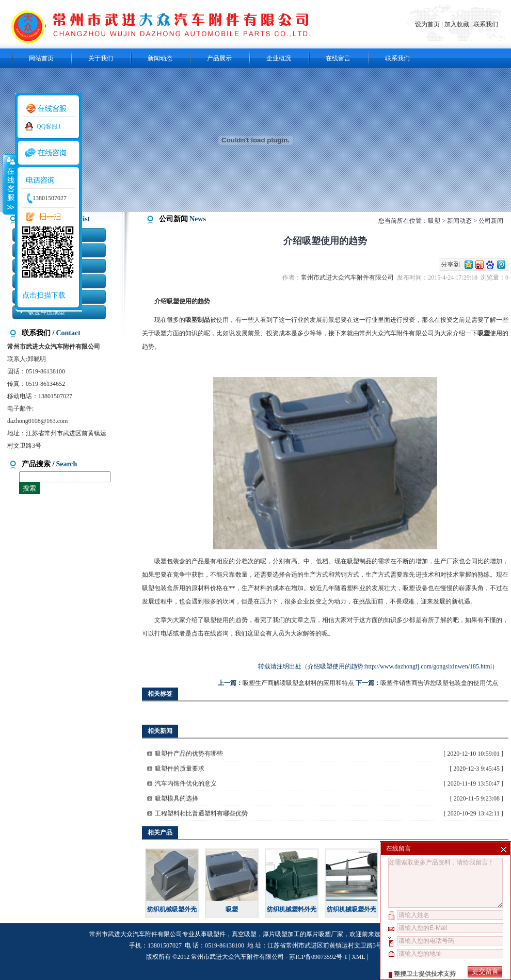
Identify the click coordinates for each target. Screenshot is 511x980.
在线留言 (338, 58)
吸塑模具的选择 (177, 798)
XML (358, 957)
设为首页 (428, 24)
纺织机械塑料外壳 (292, 909)
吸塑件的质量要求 (180, 769)
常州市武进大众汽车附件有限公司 (349, 277)
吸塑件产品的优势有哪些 (189, 754)
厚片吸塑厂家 (325, 934)
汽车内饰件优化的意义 (186, 783)
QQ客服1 (49, 126)
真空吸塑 (244, 934)
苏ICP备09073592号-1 (318, 957)
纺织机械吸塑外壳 (172, 909)
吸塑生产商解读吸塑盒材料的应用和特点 (298, 683)
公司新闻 (491, 221)
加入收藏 (457, 24)
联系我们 (486, 24)
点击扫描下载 (44, 295)
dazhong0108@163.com (37, 421)
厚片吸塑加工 (281, 934)
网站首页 (41, 58)
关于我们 (101, 58)
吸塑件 (216, 934)
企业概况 (279, 58)
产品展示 (219, 58)
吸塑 (434, 221)
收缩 (9, 184)
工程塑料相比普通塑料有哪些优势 (201, 813)
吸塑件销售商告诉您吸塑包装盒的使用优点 (439, 683)
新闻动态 (160, 58)
